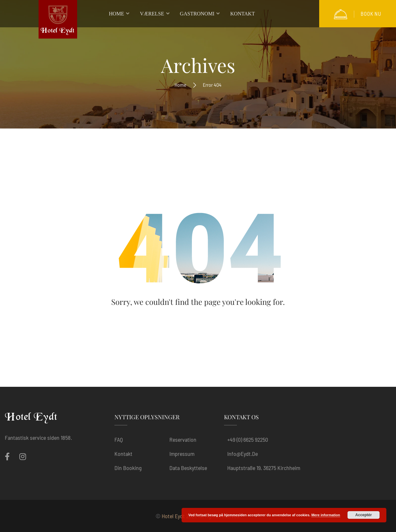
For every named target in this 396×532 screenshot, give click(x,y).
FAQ (119, 439)
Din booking (128, 468)
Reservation (183, 439)
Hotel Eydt (173, 516)
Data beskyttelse (188, 468)
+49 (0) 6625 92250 (248, 439)
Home (180, 85)
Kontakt (123, 454)
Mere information (326, 515)
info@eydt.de (243, 454)
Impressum (182, 454)
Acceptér (363, 515)
